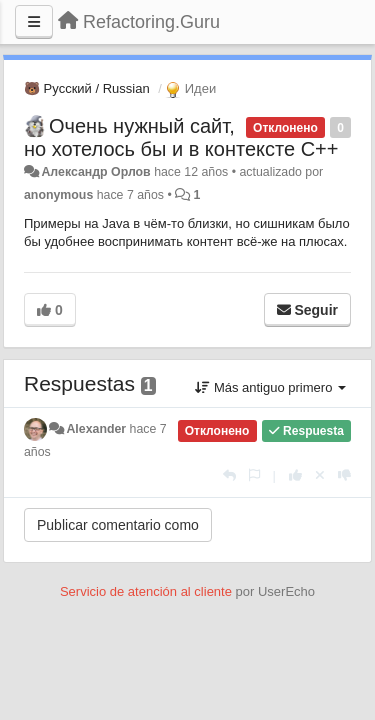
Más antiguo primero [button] (270, 387)
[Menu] (34, 22)
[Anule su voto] (320, 475)
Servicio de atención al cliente (148, 591)
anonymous (58, 195)
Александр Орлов (95, 172)
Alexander (96, 429)
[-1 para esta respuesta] (344, 475)
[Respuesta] (229, 475)
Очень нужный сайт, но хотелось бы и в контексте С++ (181, 137)
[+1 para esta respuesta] (295, 475)
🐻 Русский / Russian (87, 88)
